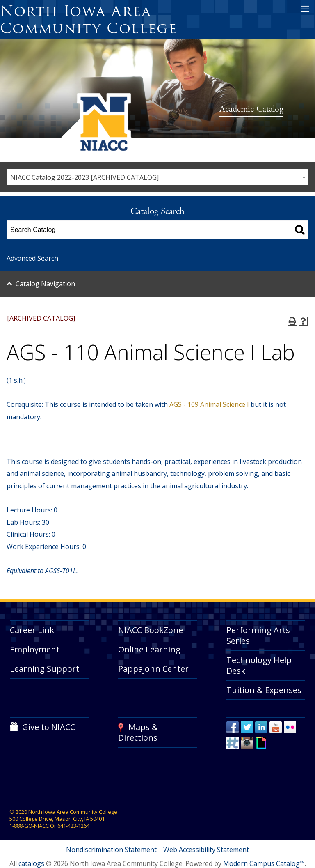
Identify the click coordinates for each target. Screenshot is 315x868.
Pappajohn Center (153, 669)
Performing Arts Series (258, 635)
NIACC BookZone (151, 630)
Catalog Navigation (45, 284)
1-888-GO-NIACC (29, 826)
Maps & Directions (138, 732)
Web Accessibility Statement (207, 850)
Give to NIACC (49, 727)
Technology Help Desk (259, 665)
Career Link (32, 630)
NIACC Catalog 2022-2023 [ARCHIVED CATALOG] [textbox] (84, 177)
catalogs (31, 863)
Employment (35, 649)
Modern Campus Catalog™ (264, 863)
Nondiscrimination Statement (111, 850)
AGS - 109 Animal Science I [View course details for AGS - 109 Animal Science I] (209, 404)
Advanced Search (32, 258)
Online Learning (149, 649)
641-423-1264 (73, 826)
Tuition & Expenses (264, 690)
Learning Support (45, 669)
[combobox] (157, 177)
